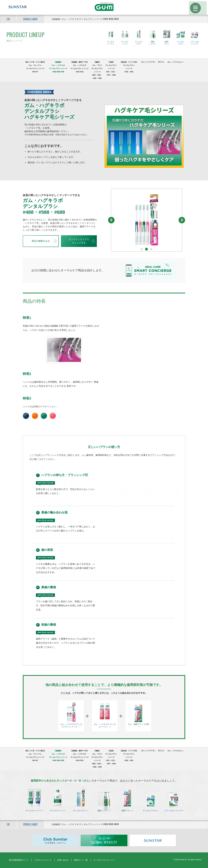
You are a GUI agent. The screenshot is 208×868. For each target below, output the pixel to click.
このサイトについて (43, 860)
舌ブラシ (161, 62)
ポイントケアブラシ (148, 62)
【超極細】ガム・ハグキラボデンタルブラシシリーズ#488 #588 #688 (58, 67)
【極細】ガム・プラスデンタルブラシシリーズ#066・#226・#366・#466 (97, 70)
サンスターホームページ (104, 860)
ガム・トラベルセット (175, 62)
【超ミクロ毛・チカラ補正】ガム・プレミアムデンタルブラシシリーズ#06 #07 (35, 67)
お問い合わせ (63, 860)
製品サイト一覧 (81, 860)
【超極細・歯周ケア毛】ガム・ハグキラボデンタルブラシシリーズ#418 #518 (79, 67)
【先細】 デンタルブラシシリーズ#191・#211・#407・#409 (111, 69)
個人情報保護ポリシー (19, 860)
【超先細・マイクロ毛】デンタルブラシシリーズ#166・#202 (129, 67)
